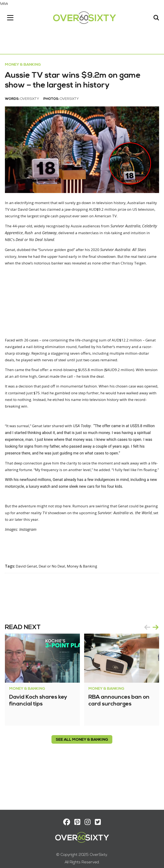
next (154, 663)
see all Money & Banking (82, 776)
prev (146, 663)
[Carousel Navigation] (150, 663)
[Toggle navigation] (12, 19)
